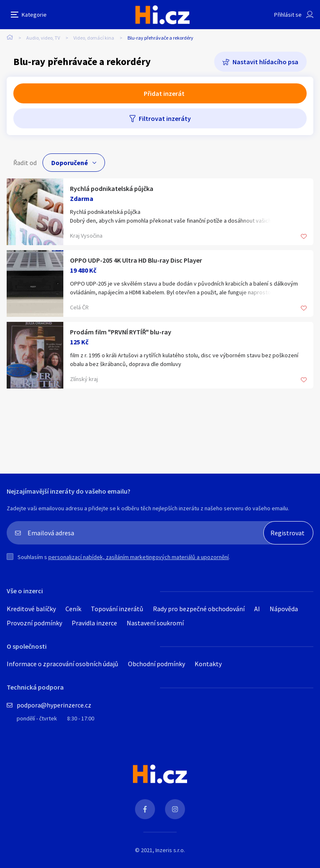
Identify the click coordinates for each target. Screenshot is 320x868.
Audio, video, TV (43, 38)
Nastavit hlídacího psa (265, 62)
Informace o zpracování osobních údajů (62, 664)
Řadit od (25, 163)
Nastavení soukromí (155, 623)
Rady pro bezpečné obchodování (199, 609)
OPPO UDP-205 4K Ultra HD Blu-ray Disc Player (136, 260)
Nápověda (284, 609)
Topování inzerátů (117, 609)
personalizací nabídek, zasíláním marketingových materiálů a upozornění (139, 557)
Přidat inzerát (164, 93)
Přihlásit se (288, 15)
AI (257, 609)
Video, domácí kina (94, 38)
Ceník (73, 609)
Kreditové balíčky (31, 609)
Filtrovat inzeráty (165, 118)
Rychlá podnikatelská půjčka (112, 188)
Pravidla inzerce (94, 623)
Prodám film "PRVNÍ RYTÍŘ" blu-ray (121, 332)
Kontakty (208, 664)
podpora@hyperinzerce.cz (54, 705)
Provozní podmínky (34, 623)
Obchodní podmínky (156, 664)
